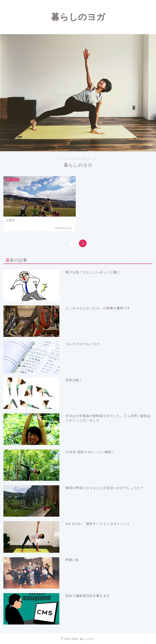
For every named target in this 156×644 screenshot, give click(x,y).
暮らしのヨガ (78, 17)
